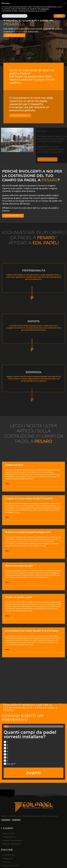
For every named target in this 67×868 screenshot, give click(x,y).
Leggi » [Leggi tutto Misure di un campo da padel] (7, 582)
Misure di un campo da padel (19, 566)
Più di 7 (11, 764)
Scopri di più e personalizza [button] (15, 864)
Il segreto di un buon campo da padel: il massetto (29, 498)
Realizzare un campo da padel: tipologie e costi (28, 532)
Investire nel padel (14, 465)
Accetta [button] (59, 864)
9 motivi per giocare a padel (19, 597)
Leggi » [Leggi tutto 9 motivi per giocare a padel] (7, 616)
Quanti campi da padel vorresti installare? (30, 735)
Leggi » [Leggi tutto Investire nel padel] (7, 484)
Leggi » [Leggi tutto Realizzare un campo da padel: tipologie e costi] (7, 551)
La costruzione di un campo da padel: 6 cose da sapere (32, 631)
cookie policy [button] (45, 857)
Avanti (33, 773)
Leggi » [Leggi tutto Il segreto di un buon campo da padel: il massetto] (7, 517)
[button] (64, 852)
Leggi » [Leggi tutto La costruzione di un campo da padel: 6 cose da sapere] (7, 650)
